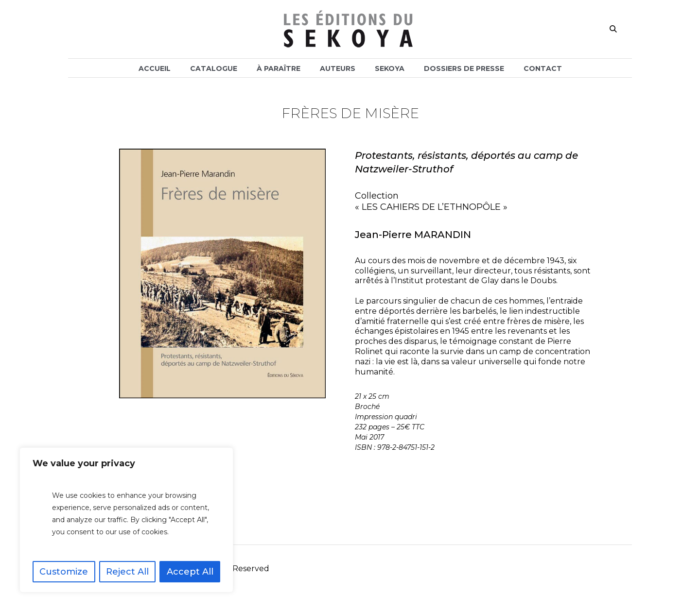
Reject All (127, 572)
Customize (64, 572)
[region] (126, 520)
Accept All (190, 572)
